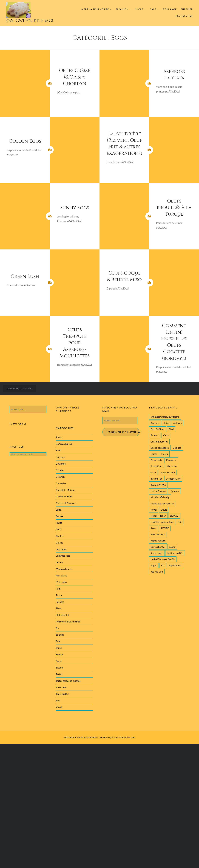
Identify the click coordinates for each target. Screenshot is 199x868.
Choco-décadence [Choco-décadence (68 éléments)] (160, 448)
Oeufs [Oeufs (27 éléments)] (164, 510)
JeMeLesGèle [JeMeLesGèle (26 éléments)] (173, 479)
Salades (60, 635)
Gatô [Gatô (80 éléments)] (153, 472)
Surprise (187, 9)
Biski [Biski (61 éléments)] (171, 429)
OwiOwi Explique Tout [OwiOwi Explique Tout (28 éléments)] (162, 522)
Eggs (58, 510)
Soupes (60, 654)
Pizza (59, 608)
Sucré (139, 9)
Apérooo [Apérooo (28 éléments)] (155, 423)
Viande (60, 707)
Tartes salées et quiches (68, 681)
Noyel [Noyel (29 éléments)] (154, 510)
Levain (59, 562)
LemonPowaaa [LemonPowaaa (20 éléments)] (158, 491)
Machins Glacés (64, 569)
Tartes (59, 674)
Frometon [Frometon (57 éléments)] (171, 460)
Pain (58, 589)
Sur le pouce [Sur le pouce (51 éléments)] (157, 553)
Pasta (59, 595)
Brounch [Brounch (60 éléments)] (155, 435)
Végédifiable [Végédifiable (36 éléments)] (175, 565)
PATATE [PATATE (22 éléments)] (165, 528)
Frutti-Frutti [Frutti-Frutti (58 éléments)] (157, 466)
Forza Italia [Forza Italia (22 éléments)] (156, 460)
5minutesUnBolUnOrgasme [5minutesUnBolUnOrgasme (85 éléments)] (165, 417)
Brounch (122, 9)
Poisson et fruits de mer (68, 622)
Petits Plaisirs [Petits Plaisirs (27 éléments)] (158, 534)
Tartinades (61, 687)
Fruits (59, 523)
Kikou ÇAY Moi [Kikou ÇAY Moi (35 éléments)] (158, 485)
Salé (153, 9)
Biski (58, 450)
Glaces (59, 543)
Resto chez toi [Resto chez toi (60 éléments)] (158, 547)
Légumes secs (63, 556)
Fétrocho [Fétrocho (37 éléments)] (172, 466)
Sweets (60, 668)
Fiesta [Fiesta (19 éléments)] (165, 454)
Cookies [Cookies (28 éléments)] (177, 448)
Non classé (61, 576)
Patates (60, 602)
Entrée (59, 516)
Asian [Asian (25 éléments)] (166, 423)
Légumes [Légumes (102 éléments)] (174, 491)
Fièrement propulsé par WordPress (81, 737)
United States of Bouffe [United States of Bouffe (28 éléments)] (163, 559)
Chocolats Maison (65, 490)
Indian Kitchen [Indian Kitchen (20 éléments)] (167, 472)
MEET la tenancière (95, 9)
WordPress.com (127, 737)
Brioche (60, 470)
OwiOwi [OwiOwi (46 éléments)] (174, 516)
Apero (59, 437)
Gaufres (60, 536)
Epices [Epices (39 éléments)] (154, 454)
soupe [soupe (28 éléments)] (172, 547)
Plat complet (62, 615)
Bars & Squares (64, 444)
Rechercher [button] (184, 16)
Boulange (170, 9)
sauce (59, 648)
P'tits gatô (61, 582)
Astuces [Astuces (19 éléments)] (178, 423)
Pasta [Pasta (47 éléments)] (154, 528)
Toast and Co (63, 694)
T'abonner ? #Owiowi (123, 432)
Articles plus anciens (20, 388)
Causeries (61, 483)
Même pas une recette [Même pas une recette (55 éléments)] (162, 503)
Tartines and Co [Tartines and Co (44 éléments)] (175, 553)
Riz (58, 628)
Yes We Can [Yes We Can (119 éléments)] (157, 572)
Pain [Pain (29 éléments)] (180, 522)
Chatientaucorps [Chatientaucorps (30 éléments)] (159, 442)
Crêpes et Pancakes (66, 503)
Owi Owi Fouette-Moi (30, 21)
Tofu (58, 700)
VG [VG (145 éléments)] (163, 565)
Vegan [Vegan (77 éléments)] (154, 565)
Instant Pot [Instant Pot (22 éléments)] (156, 479)
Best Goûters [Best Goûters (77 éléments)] (157, 429)
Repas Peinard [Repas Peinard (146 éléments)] (158, 541)
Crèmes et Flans (64, 496)
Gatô (58, 529)
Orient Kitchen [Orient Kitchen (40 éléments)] (158, 516)
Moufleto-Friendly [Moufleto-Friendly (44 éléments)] (160, 497)
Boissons (61, 457)
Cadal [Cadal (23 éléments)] (166, 435)
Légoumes (61, 549)
